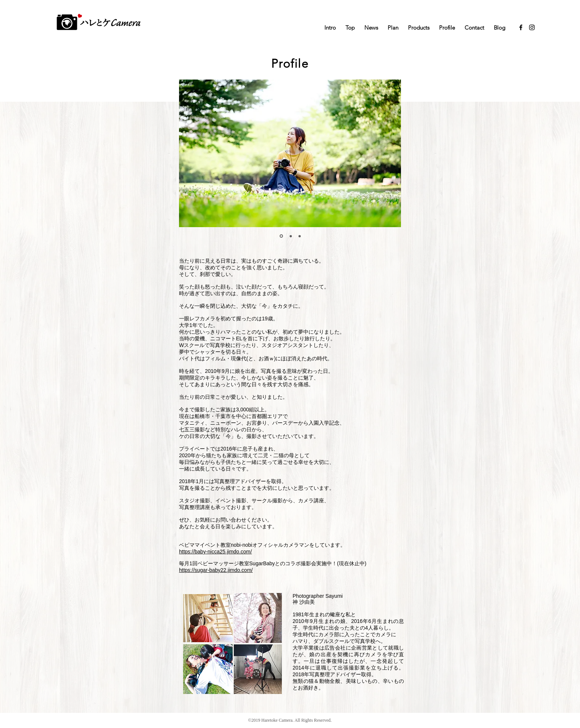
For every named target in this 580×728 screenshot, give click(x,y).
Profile (290, 64)
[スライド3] (300, 236)
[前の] (191, 153)
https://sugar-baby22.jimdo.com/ (216, 570)
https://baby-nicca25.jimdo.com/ (215, 552)
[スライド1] (281, 236)
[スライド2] (291, 236)
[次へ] (389, 153)
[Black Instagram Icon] (532, 27)
